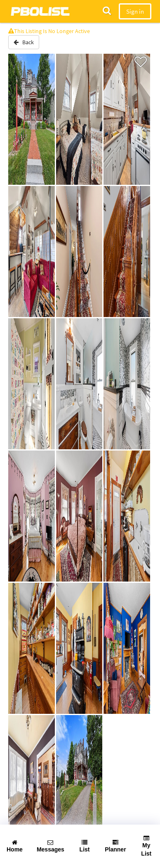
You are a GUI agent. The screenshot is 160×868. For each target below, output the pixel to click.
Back (24, 42)
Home (15, 846)
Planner (115, 846)
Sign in (135, 11)
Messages (51, 846)
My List (146, 846)
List (85, 846)
